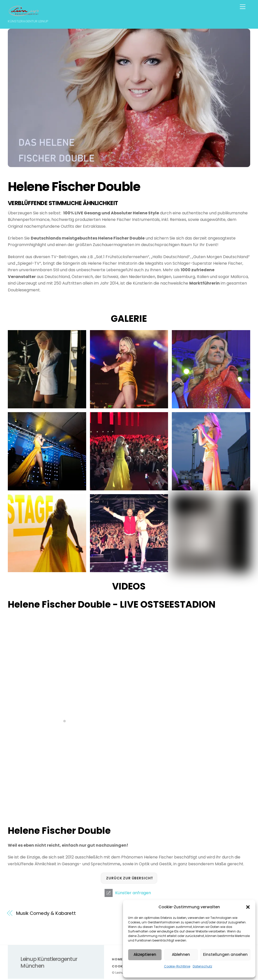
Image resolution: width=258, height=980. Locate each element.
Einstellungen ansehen (225, 954)
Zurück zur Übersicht (130, 878)
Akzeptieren (145, 954)
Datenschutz (202, 966)
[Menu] (243, 7)
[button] (248, 907)
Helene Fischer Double (75, 187)
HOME (117, 959)
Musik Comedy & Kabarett (46, 913)
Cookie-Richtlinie (177, 966)
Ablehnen (181, 954)
